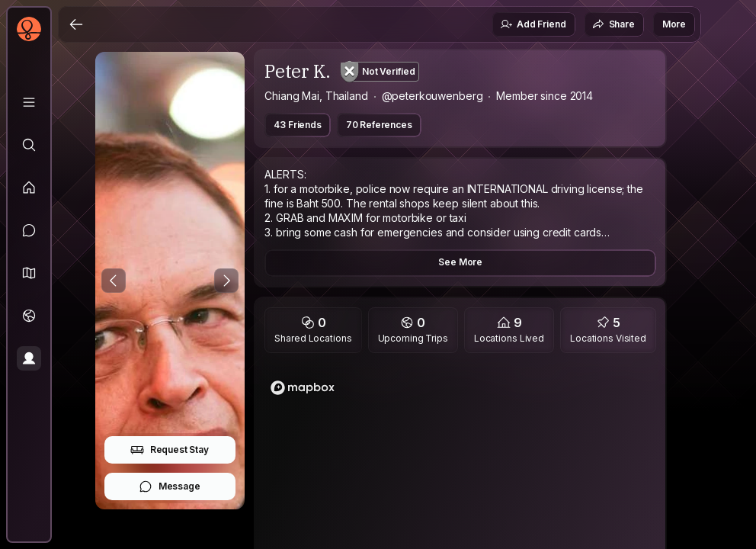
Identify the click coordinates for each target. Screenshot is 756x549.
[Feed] (29, 188)
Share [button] (613, 24)
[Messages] (29, 230)
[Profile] (29, 358)
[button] (29, 273)
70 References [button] (379, 125)
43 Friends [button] (297, 125)
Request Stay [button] (170, 450)
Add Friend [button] (533, 24)
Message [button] (170, 486)
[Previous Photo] (114, 281)
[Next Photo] (226, 281)
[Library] (29, 102)
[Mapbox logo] (303, 388)
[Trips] (29, 316)
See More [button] (460, 262)
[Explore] (29, 145)
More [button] (674, 24)
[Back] (76, 24)
